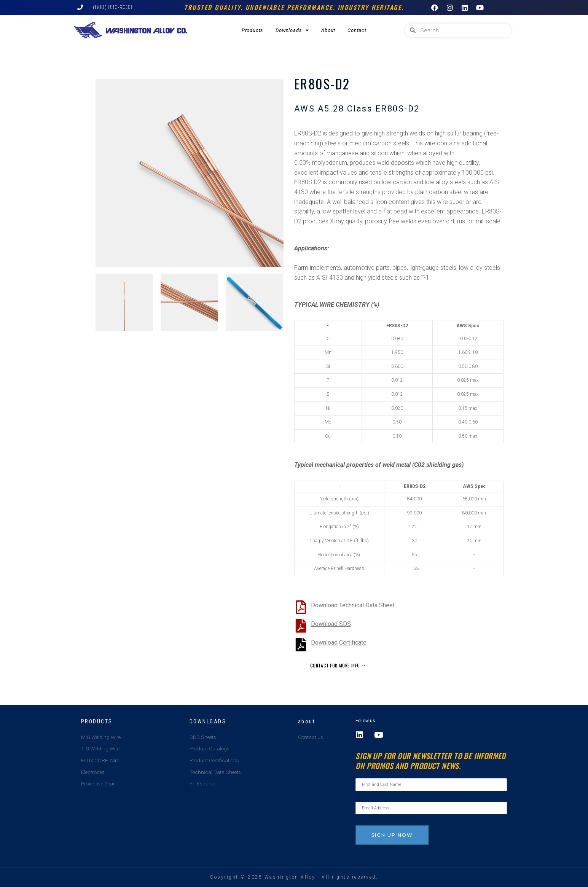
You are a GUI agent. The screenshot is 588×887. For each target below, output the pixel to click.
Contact (357, 30)
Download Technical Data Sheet (353, 605)
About (328, 30)
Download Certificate (339, 643)
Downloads (292, 30)
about (307, 721)
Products (253, 30)
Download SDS (331, 624)
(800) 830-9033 (113, 7)
